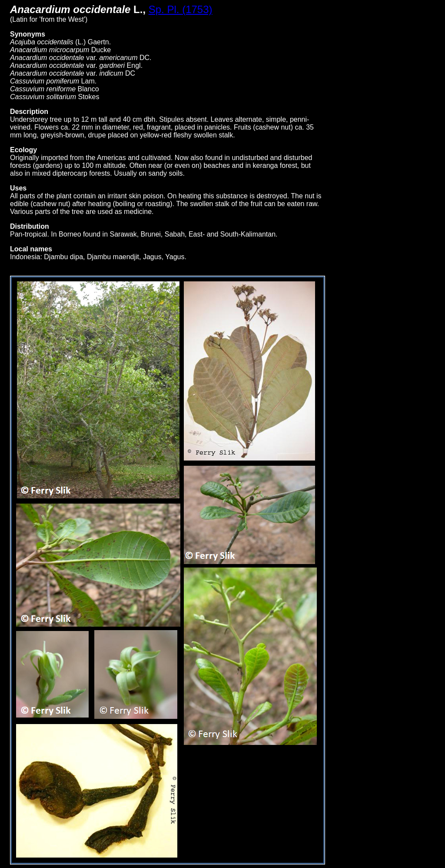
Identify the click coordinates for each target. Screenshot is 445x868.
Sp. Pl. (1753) (181, 9)
